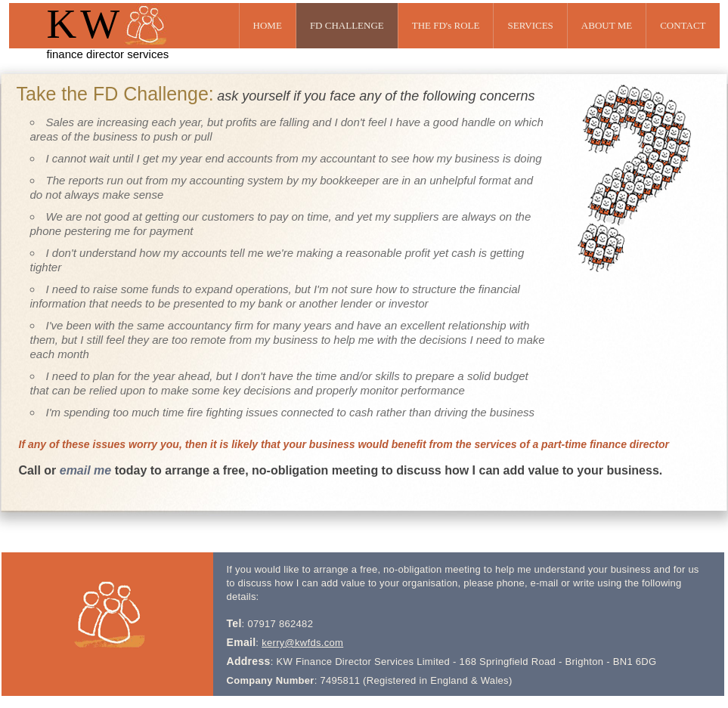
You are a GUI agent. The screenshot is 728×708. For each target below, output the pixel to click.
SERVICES (530, 25)
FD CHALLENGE (347, 25)
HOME (268, 25)
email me (85, 470)
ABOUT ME (607, 25)
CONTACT (683, 25)
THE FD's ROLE (446, 25)
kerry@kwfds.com (302, 643)
